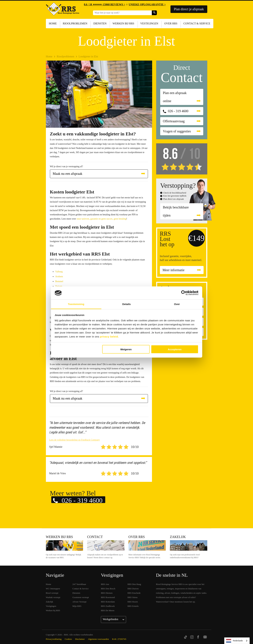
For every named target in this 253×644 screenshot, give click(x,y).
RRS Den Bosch (108, 589)
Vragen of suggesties (177, 131)
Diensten (100, 23)
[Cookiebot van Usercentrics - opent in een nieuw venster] (184, 293)
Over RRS (171, 23)
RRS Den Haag (134, 584)
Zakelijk (178, 537)
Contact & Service (197, 23)
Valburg (59, 272)
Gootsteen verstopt (81, 597)
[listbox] (237, 641)
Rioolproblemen (75, 23)
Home (53, 23)
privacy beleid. (109, 336)
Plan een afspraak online (175, 97)
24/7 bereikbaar (79, 584)
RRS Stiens (133, 597)
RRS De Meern (108, 610)
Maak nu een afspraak (68, 174)
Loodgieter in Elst (88, 56)
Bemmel (59, 281)
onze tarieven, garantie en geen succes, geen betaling (101, 219)
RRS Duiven (133, 589)
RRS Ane (105, 584)
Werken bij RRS (123, 23)
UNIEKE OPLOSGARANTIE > (147, 4)
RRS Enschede (134, 593)
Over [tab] (177, 304)
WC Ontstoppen (53, 589)
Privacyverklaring (54, 639)
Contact (95, 537)
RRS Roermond (108, 597)
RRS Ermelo (133, 606)
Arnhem (59, 276)
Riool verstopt (52, 593)
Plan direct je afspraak (189, 9)
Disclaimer (80, 639)
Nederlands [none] (234, 641)
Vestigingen (149, 23)
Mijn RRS (77, 606)
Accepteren (175, 349)
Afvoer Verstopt (79, 602)
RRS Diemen (107, 593)
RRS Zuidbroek (108, 606)
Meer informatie (174, 270)
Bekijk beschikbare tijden (176, 211)
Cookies (68, 639)
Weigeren (126, 349)
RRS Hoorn (133, 602)
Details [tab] (127, 304)
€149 (197, 238)
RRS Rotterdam (108, 602)
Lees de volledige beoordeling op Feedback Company (75, 440)
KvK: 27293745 (119, 639)
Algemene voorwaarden (98, 639)
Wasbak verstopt (53, 597)
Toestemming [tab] (76, 304)
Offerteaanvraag (174, 121)
